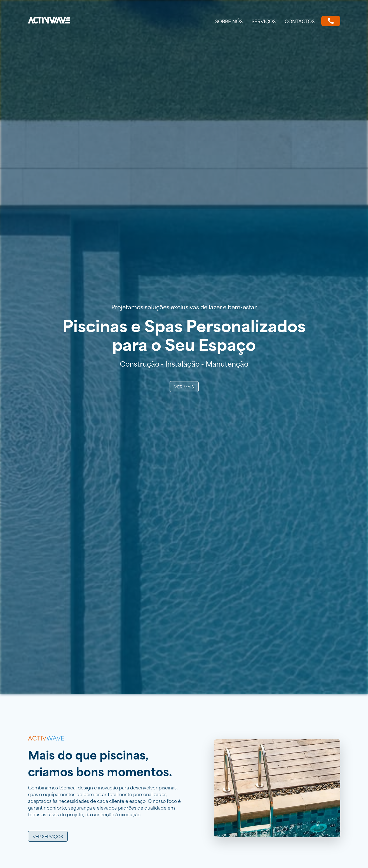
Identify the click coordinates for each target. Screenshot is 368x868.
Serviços (264, 21)
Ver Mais (184, 387)
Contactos (300, 21)
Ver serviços (48, 836)
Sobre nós (229, 21)
